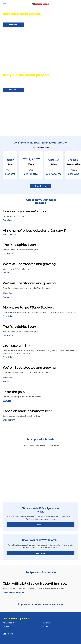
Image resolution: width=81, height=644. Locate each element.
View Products (9, 337)
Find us (6, 463)
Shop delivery (41, 206)
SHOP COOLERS (66, 194)
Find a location (9, 284)
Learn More (8, 400)
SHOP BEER (15, 194)
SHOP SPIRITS (40, 194)
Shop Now (13, 90)
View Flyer (13, 25)
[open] (4, 4)
